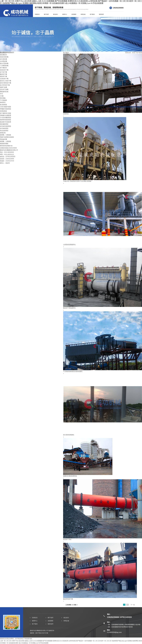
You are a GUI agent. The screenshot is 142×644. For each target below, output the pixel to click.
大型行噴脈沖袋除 (6, 107)
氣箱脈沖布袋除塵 (6, 122)
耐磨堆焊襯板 (4, 144)
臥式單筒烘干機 (5, 85)
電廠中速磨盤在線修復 (7, 137)
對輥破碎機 (3, 139)
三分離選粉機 (4, 66)
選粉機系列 (3, 55)
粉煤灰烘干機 (4, 70)
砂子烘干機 (3, 72)
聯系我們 (101, 14)
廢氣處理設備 (4, 92)
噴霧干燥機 (3, 87)
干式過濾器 (3, 100)
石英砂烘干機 (4, 79)
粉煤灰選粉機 (4, 57)
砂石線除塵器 (4, 128)
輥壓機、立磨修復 (6, 135)
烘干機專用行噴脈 (6, 113)
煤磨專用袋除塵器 (6, 120)
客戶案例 (92, 14)
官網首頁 (37, 14)
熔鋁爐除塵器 (4, 124)
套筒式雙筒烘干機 (6, 83)
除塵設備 (3, 133)
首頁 (134, 53)
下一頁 (133, 605)
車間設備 (83, 14)
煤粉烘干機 (3, 76)
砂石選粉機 (3, 59)
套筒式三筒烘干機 (6, 81)
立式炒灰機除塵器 (6, 118)
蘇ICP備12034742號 (42, 633)
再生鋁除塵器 (4, 131)
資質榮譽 (74, 14)
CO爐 (2, 96)
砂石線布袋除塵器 (6, 126)
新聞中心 (65, 14)
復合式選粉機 (4, 63)
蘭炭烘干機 (3, 74)
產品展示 (56, 14)
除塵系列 (3, 102)
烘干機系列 (3, 68)
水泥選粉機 (3, 61)
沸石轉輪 (3, 98)
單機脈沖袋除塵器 (6, 109)
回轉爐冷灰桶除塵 (6, 115)
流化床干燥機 (4, 89)
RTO (1, 94)
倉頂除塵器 (3, 105)
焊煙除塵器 (3, 111)
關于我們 (46, 14)
